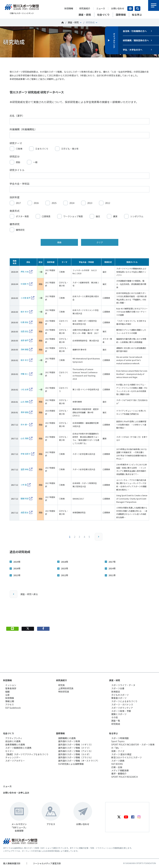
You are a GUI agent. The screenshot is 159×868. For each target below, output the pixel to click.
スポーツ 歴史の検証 (121, 754)
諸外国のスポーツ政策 (69, 741)
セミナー (10, 751)
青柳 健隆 (25, 412)
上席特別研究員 (66, 688)
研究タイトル (17, 170)
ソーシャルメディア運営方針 (47, 863)
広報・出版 (117, 767)
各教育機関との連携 (15, 744)
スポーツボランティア (122, 708)
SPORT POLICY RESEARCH (125, 777)
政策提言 (116, 692)
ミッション (11, 685)
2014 (72, 203)
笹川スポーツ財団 (63, 23)
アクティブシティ (14, 738)
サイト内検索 (137, 9)
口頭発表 (46, 216)
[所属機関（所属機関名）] (79, 135)
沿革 (7, 695)
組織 (7, 692)
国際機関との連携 (67, 738)
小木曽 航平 (26, 298)
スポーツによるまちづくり (124, 701)
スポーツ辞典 (118, 761)
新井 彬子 (25, 312)
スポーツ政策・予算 (121, 711)
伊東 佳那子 (26, 454)
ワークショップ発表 (73, 216)
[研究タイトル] (79, 176)
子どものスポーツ (120, 695)
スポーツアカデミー (15, 761)
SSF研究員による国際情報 (71, 764)
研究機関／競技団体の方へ (136, 40)
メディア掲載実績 (120, 770)
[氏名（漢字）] (79, 121)
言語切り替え (130, 9)
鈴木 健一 (25, 424)
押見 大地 (25, 272)
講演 (115, 216)
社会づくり (9, 733)
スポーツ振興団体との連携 (18, 748)
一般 (35, 162)
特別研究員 (64, 692)
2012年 (65, 575)
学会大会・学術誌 (20, 184)
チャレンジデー (13, 757)
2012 (108, 203)
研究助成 (116, 724)
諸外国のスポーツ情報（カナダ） (75, 754)
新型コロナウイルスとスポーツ (127, 757)
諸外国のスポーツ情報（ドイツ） (75, 748)
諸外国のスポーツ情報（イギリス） (76, 744)
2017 (18, 203)
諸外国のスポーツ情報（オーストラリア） (79, 761)
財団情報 (69, 8)
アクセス (10, 704)
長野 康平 (25, 340)
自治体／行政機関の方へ (135, 31)
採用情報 (10, 698)
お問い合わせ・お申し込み (16, 793)
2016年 (17, 568)
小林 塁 (24, 485)
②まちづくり (42, 149)
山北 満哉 (25, 402)
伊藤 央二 (25, 374)
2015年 (65, 568)
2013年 (17, 575)
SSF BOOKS (117, 764)
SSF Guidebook (13, 708)
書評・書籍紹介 (119, 774)
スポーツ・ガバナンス (122, 704)
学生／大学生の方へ (133, 50)
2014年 (112, 568)
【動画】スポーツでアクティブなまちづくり (27, 754)
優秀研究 (20, 230)
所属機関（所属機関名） (23, 129)
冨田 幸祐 (25, 469)
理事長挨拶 (11, 688)
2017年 (112, 562)
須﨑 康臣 (25, 349)
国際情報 (60, 733)
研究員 (61, 685)
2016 (36, 203)
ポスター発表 (22, 216)
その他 (115, 717)
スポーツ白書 (118, 688)
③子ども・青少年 (70, 149)
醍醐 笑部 (25, 498)
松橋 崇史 (25, 322)
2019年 (17, 562)
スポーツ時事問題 (120, 738)
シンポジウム (137, 216)
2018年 (65, 562)
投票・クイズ (118, 751)
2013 (90, 203)
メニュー (154, 5)
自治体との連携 (13, 741)
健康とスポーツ (119, 714)
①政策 (19, 149)
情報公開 (10, 701)
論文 (98, 216)
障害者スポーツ (119, 698)
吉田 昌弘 (25, 331)
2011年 (112, 575)
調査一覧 (116, 721)
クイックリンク (114, 40)
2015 (54, 203)
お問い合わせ (118, 8)
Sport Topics (118, 741)
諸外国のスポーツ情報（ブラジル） (76, 757)
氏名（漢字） (17, 116)
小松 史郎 (25, 389)
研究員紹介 (85, 8)
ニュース (101, 8)
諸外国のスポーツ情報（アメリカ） (76, 751)
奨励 (18, 162)
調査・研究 (73, 22)
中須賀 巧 (25, 284)
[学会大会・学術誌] (79, 189)
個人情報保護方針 (12, 863)
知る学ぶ (114, 733)
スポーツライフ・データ (123, 685)
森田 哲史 (25, 512)
